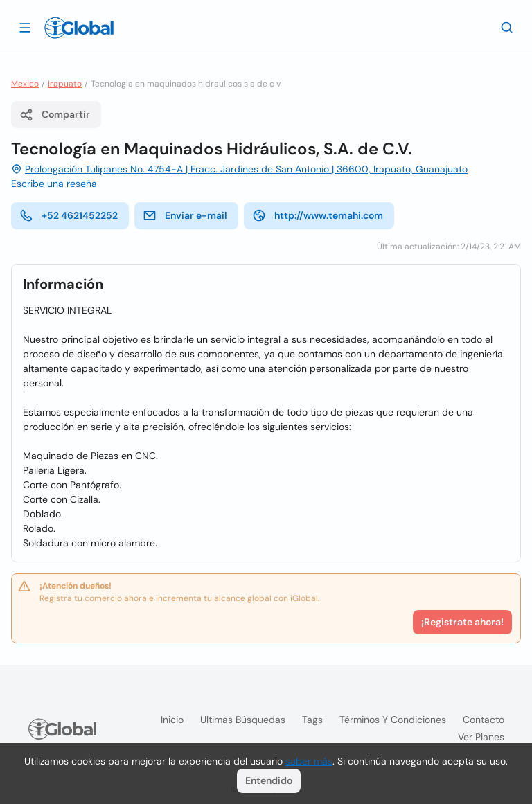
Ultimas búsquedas (243, 720)
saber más (309, 761)
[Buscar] (507, 27)
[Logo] (79, 28)
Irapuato (65, 84)
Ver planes (481, 737)
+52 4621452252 (69, 215)
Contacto (484, 720)
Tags (312, 720)
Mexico (25, 84)
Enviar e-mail (185, 215)
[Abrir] (25, 27)
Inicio (172, 720)
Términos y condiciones (393, 720)
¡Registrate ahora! (462, 622)
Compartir (55, 115)
